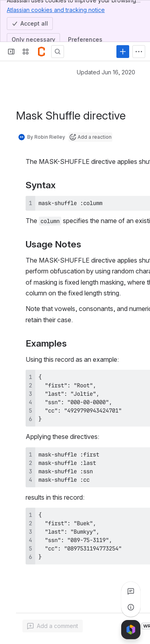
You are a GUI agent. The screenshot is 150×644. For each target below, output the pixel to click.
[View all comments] (131, 591)
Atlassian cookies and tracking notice (56, 10)
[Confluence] (42, 52)
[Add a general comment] (53, 626)
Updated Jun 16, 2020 (106, 72)
